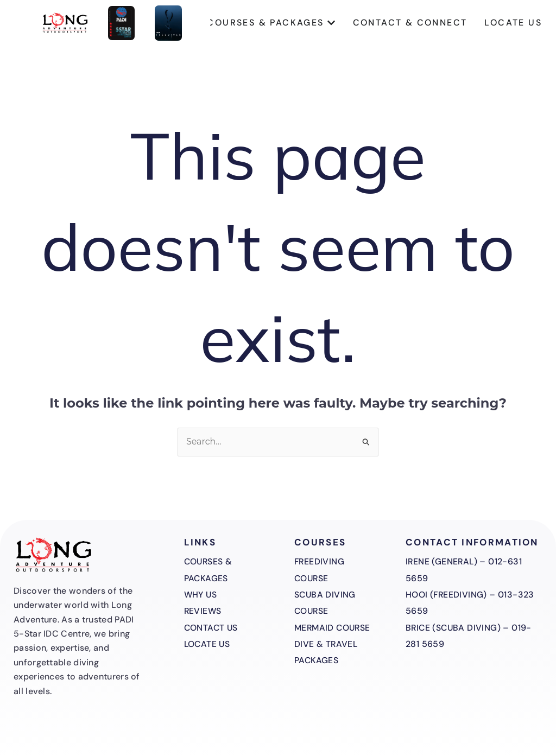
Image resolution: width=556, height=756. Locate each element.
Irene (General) (442, 561)
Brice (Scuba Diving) (454, 628)
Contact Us (212, 628)
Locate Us (208, 644)
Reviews (203, 611)
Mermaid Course (334, 628)
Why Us (201, 595)
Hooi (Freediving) (447, 595)
